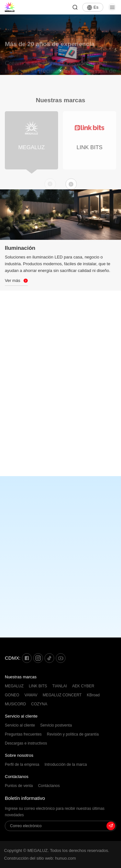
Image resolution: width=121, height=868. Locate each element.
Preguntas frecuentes (23, 734)
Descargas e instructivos (26, 743)
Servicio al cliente (21, 716)
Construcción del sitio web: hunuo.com (40, 858)
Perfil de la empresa (22, 764)
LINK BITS (38, 686)
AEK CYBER (83, 686)
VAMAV (31, 695)
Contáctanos (17, 777)
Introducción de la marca (66, 764)
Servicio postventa (56, 725)
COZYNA (39, 704)
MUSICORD (15, 704)
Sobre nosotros (19, 755)
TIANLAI (60, 686)
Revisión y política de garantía (73, 734)
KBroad (93, 695)
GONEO (12, 695)
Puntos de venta (19, 786)
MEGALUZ (14, 686)
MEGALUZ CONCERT (62, 695)
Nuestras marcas (21, 677)
